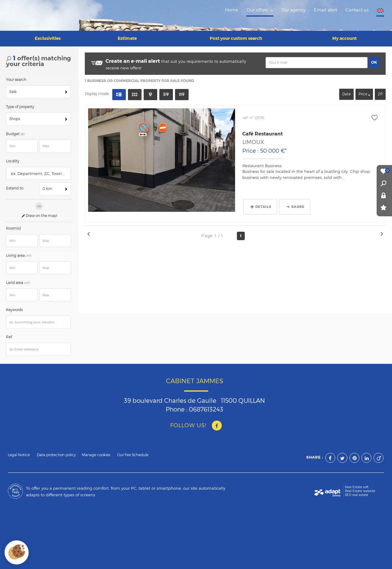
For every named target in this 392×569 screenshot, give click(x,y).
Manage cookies (96, 453)
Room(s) (13, 226)
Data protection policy (56, 453)
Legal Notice (19, 453)
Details (261, 205)
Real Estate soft (357, 485)
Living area (20, 253)
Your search (16, 78)
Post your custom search (236, 36)
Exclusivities (48, 36)
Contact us (357, 10)
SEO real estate (357, 493)
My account (344, 36)
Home (232, 10)
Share (295, 205)
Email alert (325, 10)
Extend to (15, 186)
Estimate (127, 36)
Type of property (20, 105)
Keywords (14, 308)
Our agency (293, 10)
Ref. (9, 335)
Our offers (260, 10)
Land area (19, 281)
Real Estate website (360, 489)
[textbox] (40, 172)
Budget (13, 132)
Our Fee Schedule (133, 453)
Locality (13, 159)
